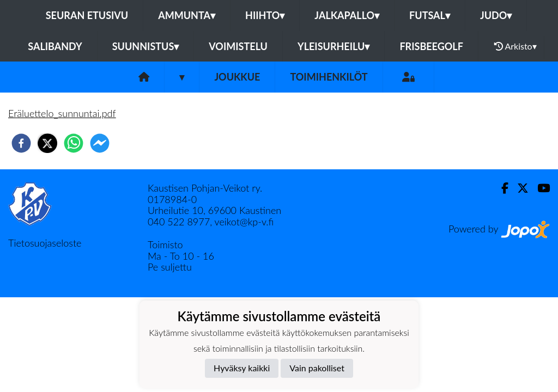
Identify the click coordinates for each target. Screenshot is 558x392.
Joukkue (237, 77)
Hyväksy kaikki (242, 368)
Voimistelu (238, 46)
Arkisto (515, 46)
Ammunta (187, 15)
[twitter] (47, 143)
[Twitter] (518, 188)
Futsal (430, 15)
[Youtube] (539, 188)
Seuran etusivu (87, 15)
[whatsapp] (74, 143)
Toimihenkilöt (329, 77)
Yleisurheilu (333, 46)
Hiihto (265, 15)
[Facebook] (501, 188)
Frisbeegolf (431, 46)
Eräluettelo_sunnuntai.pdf (62, 113)
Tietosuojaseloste (45, 243)
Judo (496, 15)
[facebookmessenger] (100, 143)
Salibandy (55, 46)
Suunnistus (146, 46)
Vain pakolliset (317, 368)
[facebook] (21, 143)
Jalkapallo (347, 15)
